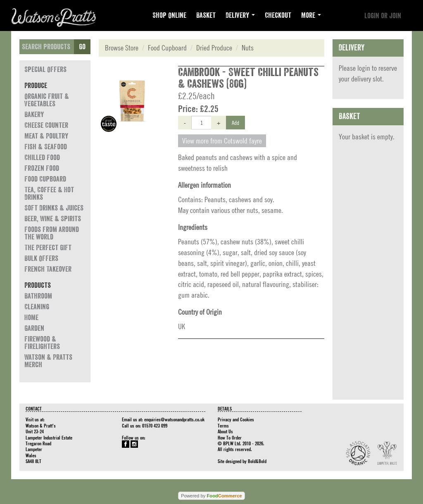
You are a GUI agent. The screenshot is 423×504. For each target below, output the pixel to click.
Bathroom (38, 296)
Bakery (34, 115)
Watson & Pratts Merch (48, 361)
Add (235, 122)
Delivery (240, 15)
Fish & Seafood (46, 147)
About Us (225, 431)
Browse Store (122, 48)
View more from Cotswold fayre (222, 141)
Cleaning (37, 307)
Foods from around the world (52, 233)
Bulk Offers (41, 258)
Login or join (383, 16)
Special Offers (45, 69)
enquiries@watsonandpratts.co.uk (174, 419)
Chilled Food (42, 158)
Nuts (248, 48)
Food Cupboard (45, 179)
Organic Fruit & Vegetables (47, 100)
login (364, 68)
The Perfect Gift (48, 248)
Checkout (278, 15)
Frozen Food (42, 168)
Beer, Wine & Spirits (53, 219)
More (311, 15)
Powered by (211, 496)
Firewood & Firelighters (42, 343)
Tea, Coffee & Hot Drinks (49, 193)
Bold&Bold (257, 461)
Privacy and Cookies (236, 419)
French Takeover (48, 269)
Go (82, 47)
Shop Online (169, 15)
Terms (223, 425)
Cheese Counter (46, 125)
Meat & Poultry (46, 136)
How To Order (230, 437)
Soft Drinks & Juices (54, 208)
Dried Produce (214, 48)
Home (31, 318)
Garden (34, 328)
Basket (206, 15)
